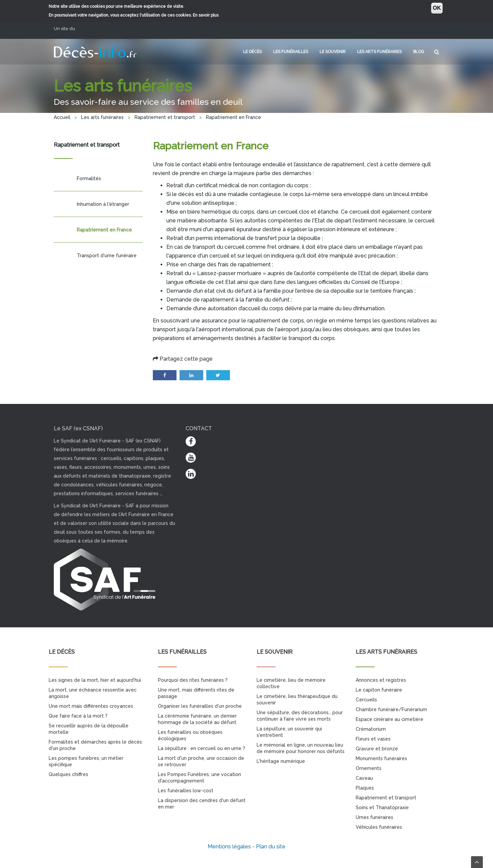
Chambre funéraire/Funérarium (391, 709)
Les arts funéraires (379, 52)
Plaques (365, 788)
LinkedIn (191, 375)
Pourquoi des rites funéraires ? (193, 680)
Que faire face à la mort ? (78, 716)
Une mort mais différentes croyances (91, 706)
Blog (419, 52)
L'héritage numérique (281, 761)
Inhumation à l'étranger (103, 204)
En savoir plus (206, 15)
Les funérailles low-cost (186, 791)
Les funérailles (291, 52)
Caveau (364, 778)
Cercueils (366, 700)
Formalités (89, 178)
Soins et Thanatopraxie (382, 807)
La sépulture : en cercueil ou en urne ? (202, 748)
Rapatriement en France (104, 230)
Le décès (252, 52)
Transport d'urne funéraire (107, 256)
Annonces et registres (381, 680)
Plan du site (271, 847)
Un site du (67, 29)
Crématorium (371, 729)
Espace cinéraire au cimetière (390, 719)
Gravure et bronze (377, 749)
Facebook (165, 375)
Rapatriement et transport (165, 117)
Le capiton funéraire (379, 690)
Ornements (369, 768)
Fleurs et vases (373, 739)
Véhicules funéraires (379, 827)
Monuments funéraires (381, 758)
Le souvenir (333, 52)
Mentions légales (229, 847)
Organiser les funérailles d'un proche (200, 706)
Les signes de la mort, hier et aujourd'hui (95, 680)
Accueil (62, 117)
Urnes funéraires (374, 817)
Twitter (218, 375)
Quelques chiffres (68, 774)
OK (437, 8)
